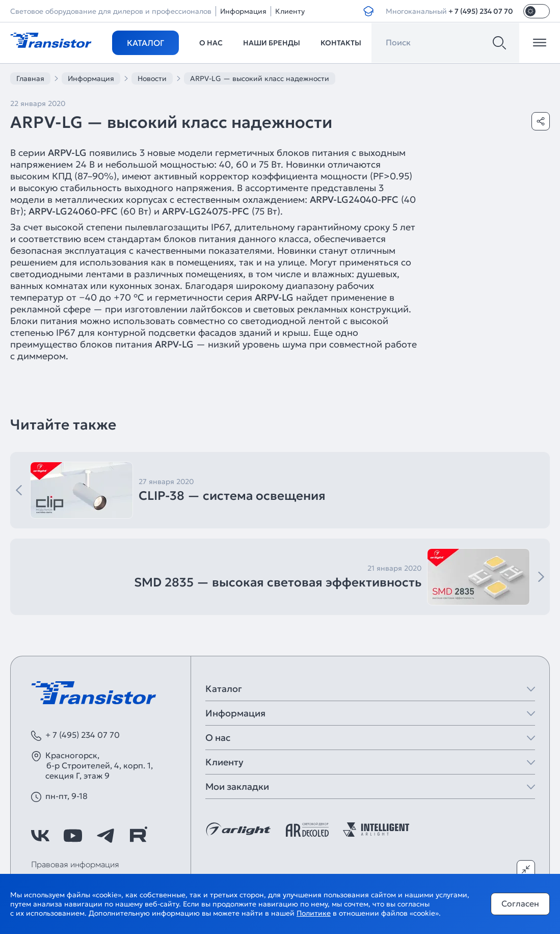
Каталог (145, 43)
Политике (314, 913)
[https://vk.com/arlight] (40, 836)
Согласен (520, 903)
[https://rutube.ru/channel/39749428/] (138, 836)
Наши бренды (272, 43)
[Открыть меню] (540, 43)
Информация (243, 11)
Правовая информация (75, 864)
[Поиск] (499, 43)
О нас (211, 43)
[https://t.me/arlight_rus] (105, 836)
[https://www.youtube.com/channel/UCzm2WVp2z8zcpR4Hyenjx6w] (73, 836)
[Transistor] (51, 39)
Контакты (341, 43)
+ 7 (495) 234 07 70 (481, 11)
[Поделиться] (541, 121)
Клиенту (290, 11)
